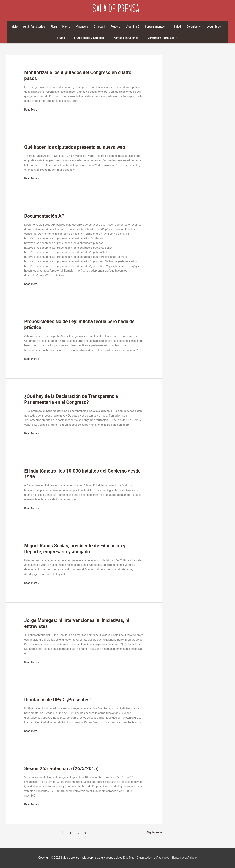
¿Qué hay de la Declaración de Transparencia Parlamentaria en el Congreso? (73, 399)
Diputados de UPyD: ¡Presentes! (59, 700)
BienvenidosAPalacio (185, 858)
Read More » (32, 110)
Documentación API (46, 216)
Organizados (144, 858)
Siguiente (154, 833)
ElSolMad (128, 858)
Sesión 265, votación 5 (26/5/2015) (63, 768)
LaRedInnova (162, 858)
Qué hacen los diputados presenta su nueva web (77, 147)
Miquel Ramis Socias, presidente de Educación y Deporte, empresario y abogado (77, 549)
